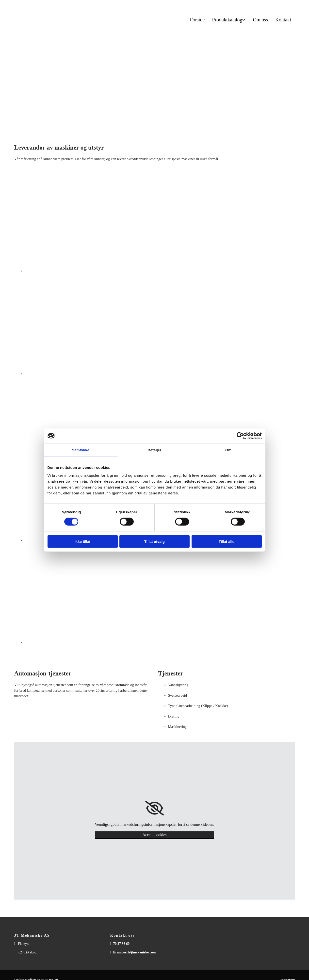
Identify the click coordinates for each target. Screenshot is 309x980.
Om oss (260, 20)
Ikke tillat (82, 541)
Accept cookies (154, 835)
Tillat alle (227, 541)
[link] (154, 808)
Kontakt (283, 20)
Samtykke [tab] (81, 450)
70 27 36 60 (122, 944)
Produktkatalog (227, 20)
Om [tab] (228, 450)
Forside (197, 20)
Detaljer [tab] (155, 450)
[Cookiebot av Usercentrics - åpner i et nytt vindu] (240, 436)
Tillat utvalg (154, 541)
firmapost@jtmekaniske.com (135, 952)
